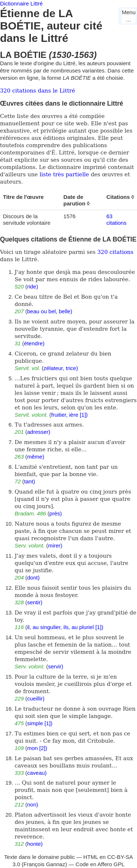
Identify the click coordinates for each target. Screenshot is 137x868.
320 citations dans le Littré (38, 91)
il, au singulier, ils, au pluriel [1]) (65, 627)
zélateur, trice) (61, 368)
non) (33, 804)
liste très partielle (64, 174)
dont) (33, 578)
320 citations (115, 252)
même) (36, 457)
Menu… (129, 16)
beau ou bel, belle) (50, 311)
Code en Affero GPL (100, 864)
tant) (30, 481)
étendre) (34, 343)
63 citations (116, 219)
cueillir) (36, 698)
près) (56, 513)
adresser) (39, 432)
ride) (33, 286)
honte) (35, 844)
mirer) (55, 545)
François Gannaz (44, 864)
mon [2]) (37, 748)
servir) (56, 666)
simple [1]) (40, 723)
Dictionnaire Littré (21, 3)
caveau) (37, 773)
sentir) (35, 602)
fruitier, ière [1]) (69, 415)
